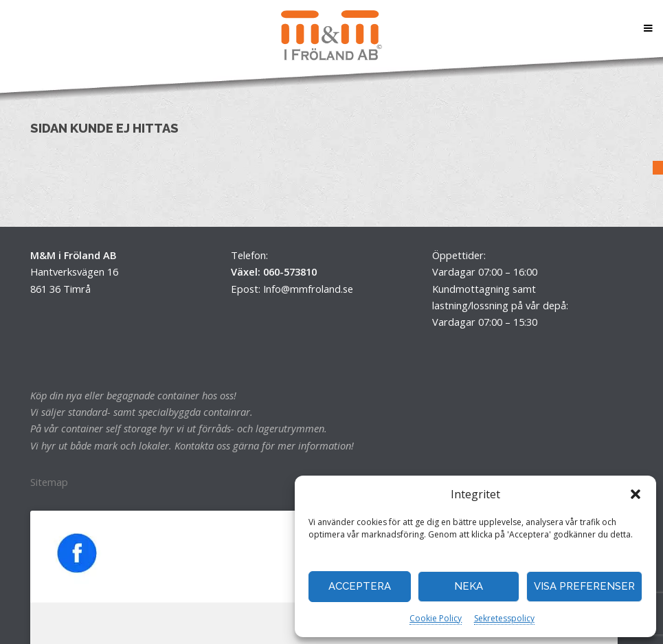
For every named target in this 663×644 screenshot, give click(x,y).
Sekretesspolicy (504, 618)
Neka (469, 586)
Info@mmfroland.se (308, 289)
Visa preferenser (584, 586)
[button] (636, 494)
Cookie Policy (436, 618)
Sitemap (49, 482)
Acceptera (360, 586)
